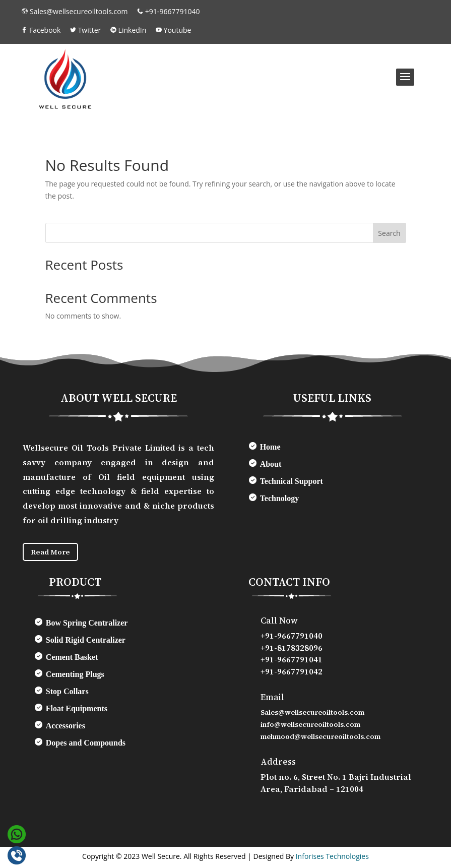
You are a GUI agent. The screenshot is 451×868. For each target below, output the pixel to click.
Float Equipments (77, 710)
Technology (280, 498)
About (271, 464)
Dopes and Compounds (86, 745)
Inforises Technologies (332, 858)
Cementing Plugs (75, 676)
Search (389, 233)
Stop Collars (67, 693)
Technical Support (292, 481)
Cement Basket (72, 659)
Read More (54, 553)
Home (270, 447)
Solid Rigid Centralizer (86, 642)
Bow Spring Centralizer (87, 625)
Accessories (66, 728)
